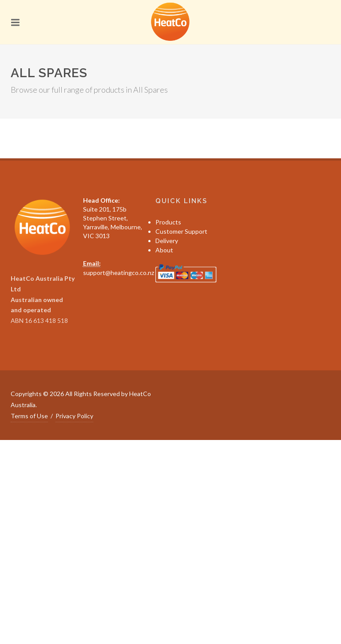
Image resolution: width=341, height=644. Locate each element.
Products (168, 222)
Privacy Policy (74, 416)
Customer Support (181, 231)
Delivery (167, 241)
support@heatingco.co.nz (119, 273)
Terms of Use (29, 416)
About (164, 250)
